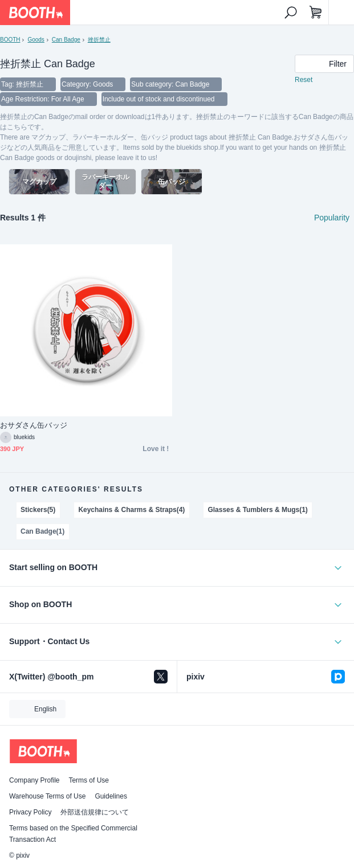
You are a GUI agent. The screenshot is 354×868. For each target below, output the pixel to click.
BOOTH (10, 40)
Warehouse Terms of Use (47, 796)
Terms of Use (89, 780)
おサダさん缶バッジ (34, 425)
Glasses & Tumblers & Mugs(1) (257, 510)
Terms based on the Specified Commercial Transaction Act (73, 834)
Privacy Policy (30, 812)
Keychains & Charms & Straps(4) (131, 510)
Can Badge (66, 40)
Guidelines (111, 796)
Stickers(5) (38, 510)
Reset (304, 80)
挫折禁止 (99, 40)
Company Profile (34, 780)
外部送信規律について (95, 812)
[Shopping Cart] (316, 13)
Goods (36, 40)
